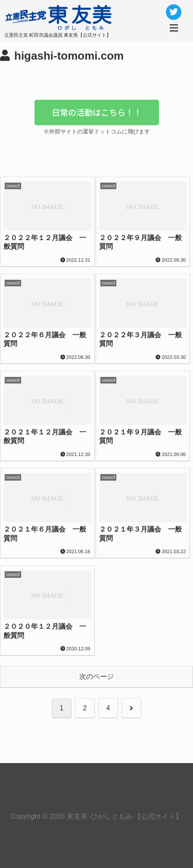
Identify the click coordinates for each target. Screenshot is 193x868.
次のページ (96, 676)
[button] (174, 28)
